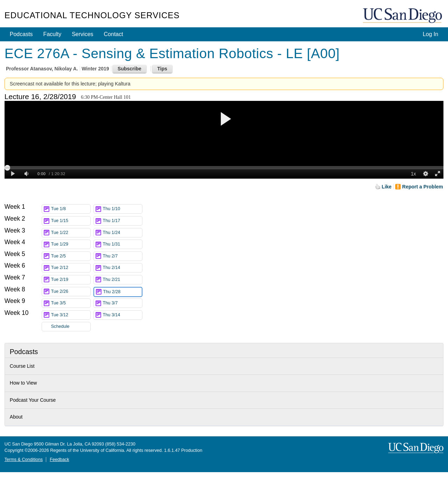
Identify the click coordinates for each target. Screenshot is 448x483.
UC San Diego (403, 16)
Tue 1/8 (71, 209)
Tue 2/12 (71, 268)
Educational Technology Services (92, 15)
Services (82, 34)
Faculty (52, 34)
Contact (114, 34)
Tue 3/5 (71, 303)
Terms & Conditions (24, 460)
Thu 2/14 (122, 268)
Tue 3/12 (71, 315)
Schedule (60, 326)
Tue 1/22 (71, 233)
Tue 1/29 (71, 244)
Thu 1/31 (122, 244)
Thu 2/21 (122, 280)
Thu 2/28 (122, 292)
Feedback (59, 460)
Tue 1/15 (71, 221)
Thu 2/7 (122, 256)
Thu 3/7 (122, 303)
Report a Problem (423, 187)
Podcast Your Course (33, 400)
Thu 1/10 (122, 209)
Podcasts (21, 34)
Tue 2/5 (71, 256)
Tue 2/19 (71, 280)
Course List (22, 366)
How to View (23, 383)
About (16, 417)
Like (387, 187)
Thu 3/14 (122, 315)
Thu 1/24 (122, 233)
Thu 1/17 (122, 221)
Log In (430, 34)
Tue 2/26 (71, 292)
